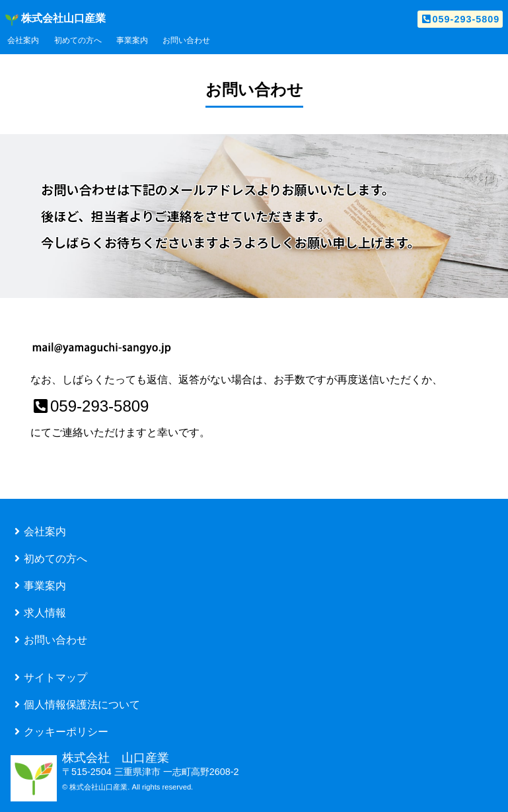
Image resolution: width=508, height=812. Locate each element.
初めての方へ (78, 40)
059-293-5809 (460, 19)
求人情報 (38, 612)
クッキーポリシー (59, 731)
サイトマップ (49, 677)
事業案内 (132, 40)
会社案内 (23, 40)
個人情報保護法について (75, 704)
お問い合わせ (186, 40)
